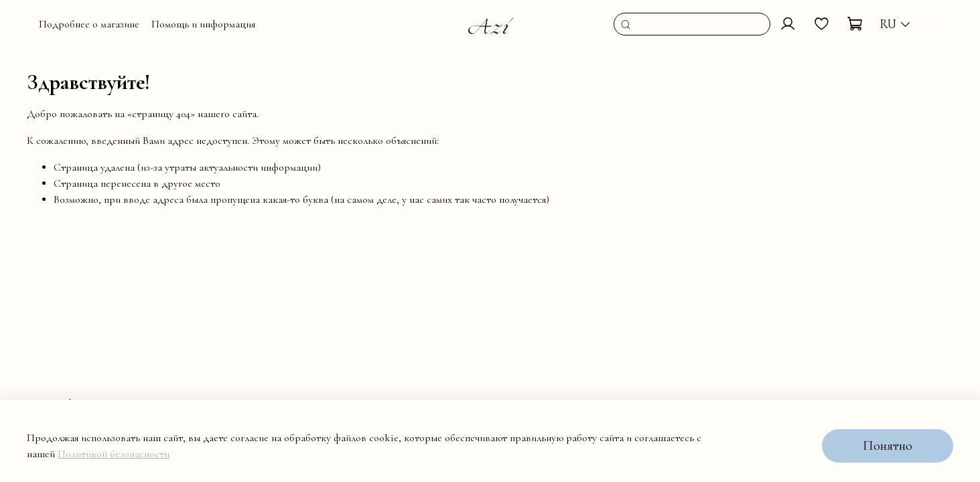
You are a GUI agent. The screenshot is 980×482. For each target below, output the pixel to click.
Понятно (888, 446)
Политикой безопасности (114, 454)
